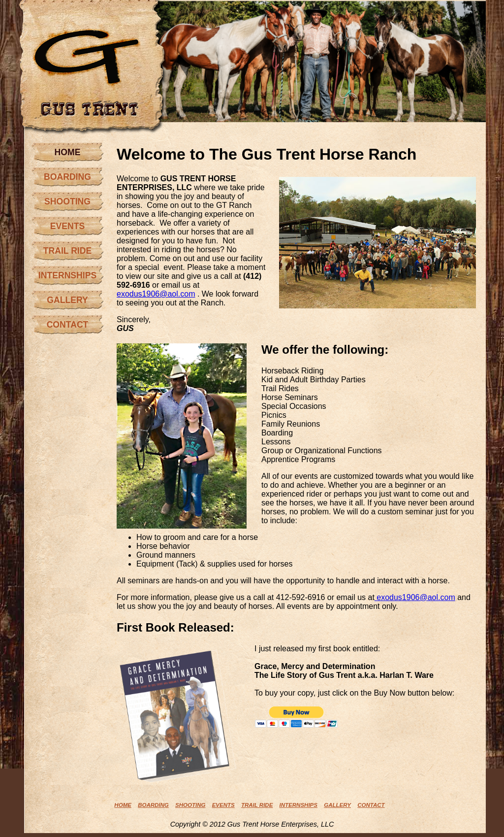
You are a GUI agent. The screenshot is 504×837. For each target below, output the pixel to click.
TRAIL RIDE (67, 251)
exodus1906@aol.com (156, 294)
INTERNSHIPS (67, 275)
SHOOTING (67, 201)
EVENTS (67, 226)
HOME (68, 152)
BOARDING (67, 177)
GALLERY (67, 300)
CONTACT (68, 325)
